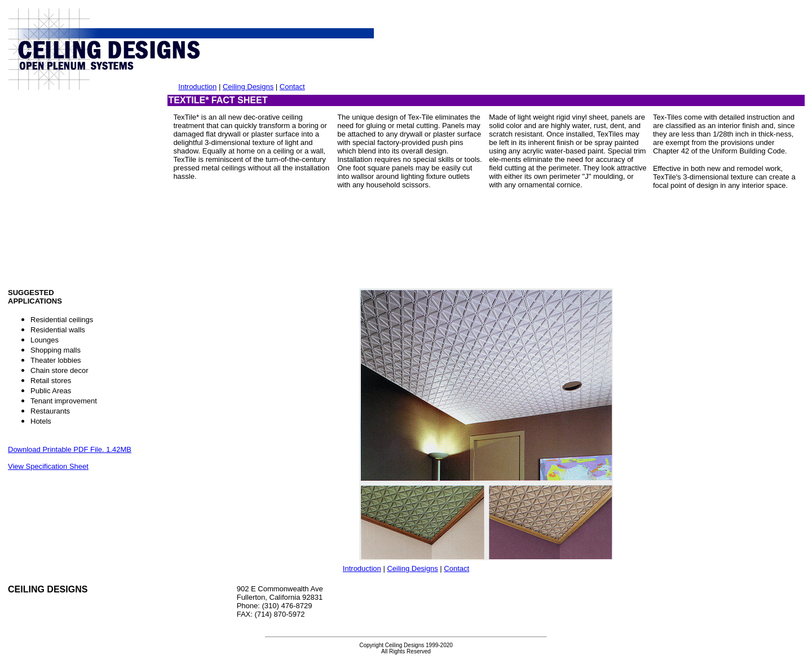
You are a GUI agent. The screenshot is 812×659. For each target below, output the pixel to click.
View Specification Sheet (48, 466)
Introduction (197, 87)
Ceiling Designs (248, 87)
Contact (292, 87)
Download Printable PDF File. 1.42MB (70, 449)
